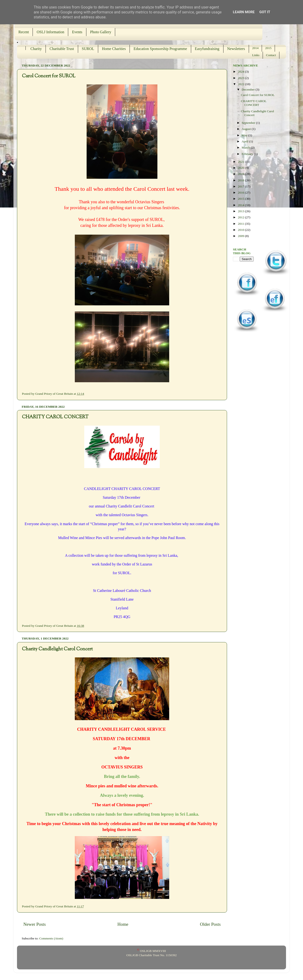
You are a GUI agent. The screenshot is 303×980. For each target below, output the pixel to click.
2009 (241, 236)
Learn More (244, 12)
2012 (241, 217)
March (246, 147)
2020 (241, 168)
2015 (268, 48)
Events (77, 32)
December (249, 89)
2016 (241, 193)
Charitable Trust (62, 49)
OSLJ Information (50, 32)
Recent (24, 32)
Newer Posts (35, 924)
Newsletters (236, 49)
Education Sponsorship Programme (160, 49)
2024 (241, 72)
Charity (36, 49)
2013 (241, 211)
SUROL (88, 49)
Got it (265, 12)
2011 (241, 224)
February (248, 154)
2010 (241, 230)
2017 (241, 186)
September (249, 123)
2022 (241, 84)
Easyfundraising (207, 49)
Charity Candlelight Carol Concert (57, 649)
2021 (241, 162)
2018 (241, 180)
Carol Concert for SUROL (49, 76)
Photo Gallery (101, 32)
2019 (241, 174)
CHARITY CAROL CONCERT (55, 417)
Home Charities (114, 49)
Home (123, 924)
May (245, 135)
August (247, 129)
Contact (271, 55)
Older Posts (210, 924)
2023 (241, 78)
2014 (255, 48)
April (245, 141)
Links (256, 55)
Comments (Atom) (51, 938)
